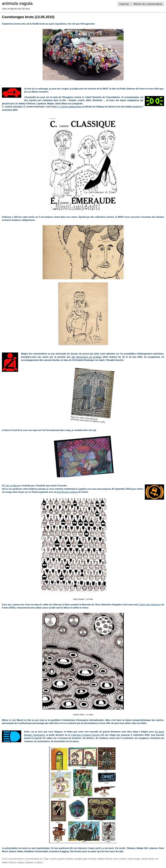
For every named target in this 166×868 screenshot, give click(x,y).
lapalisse (29, 862)
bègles (21, 862)
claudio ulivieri (148, 859)
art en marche (120, 859)
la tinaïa (92, 859)
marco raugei (134, 859)
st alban (38, 862)
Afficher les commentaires (148, 4)
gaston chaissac (66, 859)
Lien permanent (16, 859)
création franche (105, 859)
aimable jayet (81, 859)
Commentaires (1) (34, 859)
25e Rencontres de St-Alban (87, 357)
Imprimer (124, 4)
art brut (54, 859)
